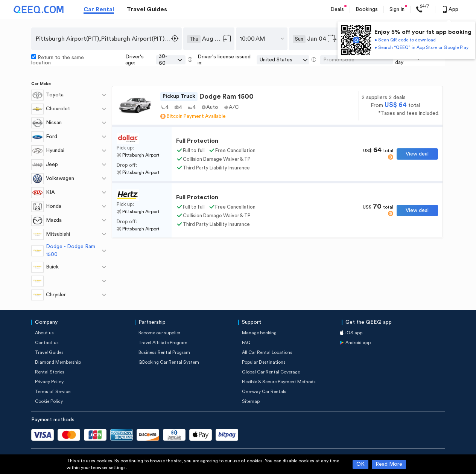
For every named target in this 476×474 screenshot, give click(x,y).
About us (44, 333)
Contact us (47, 343)
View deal (417, 154)
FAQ (246, 343)
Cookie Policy (49, 401)
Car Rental (99, 9)
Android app (358, 343)
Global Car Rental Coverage (271, 372)
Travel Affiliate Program (163, 343)
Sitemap (251, 401)
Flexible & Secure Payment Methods (279, 382)
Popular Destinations (264, 362)
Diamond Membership (58, 362)
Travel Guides (147, 9)
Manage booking (259, 333)
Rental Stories (50, 372)
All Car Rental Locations (267, 352)
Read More (389, 464)
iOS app (354, 333)
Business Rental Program (164, 352)
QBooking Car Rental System (169, 362)
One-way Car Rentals (264, 392)
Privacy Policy (49, 382)
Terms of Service (53, 392)
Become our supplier (159, 333)
